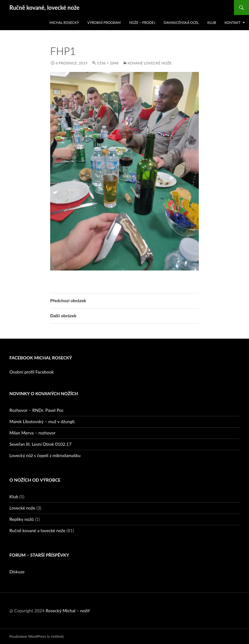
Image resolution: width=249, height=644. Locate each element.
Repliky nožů (22, 519)
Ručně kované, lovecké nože (44, 8)
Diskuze (17, 572)
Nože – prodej (142, 22)
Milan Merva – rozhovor (32, 433)
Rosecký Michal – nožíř (68, 611)
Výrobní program (104, 22)
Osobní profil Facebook (32, 372)
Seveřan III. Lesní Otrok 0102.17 (40, 444)
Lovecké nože (22, 508)
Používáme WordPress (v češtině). (37, 636)
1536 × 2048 (108, 63)
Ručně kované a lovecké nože (37, 530)
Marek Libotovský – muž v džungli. (42, 421)
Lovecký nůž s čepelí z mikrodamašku (45, 455)
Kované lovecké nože (150, 63)
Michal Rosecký (64, 22)
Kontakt (233, 22)
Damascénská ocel (181, 22)
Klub (212, 22)
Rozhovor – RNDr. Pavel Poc (37, 410)
